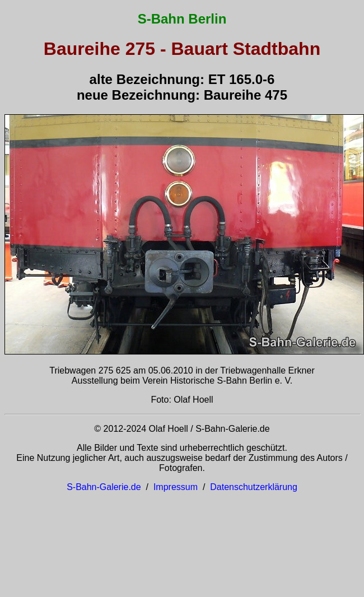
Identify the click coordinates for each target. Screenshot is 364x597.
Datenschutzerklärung (254, 487)
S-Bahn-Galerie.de (104, 487)
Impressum (176, 487)
